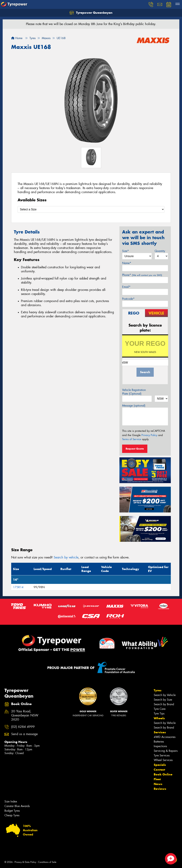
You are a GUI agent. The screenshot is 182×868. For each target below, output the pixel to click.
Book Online (163, 774)
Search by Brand (164, 704)
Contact (159, 770)
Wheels (159, 718)
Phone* (142, 275)
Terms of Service (132, 439)
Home (17, 38)
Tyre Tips (159, 714)
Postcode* (128, 299)
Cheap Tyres (12, 815)
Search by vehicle (66, 557)
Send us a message (24, 734)
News (158, 784)
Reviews (160, 789)
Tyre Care (160, 709)
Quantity (160, 251)
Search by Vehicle (165, 695)
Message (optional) (134, 406)
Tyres (158, 690)
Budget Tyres (12, 811)
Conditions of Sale (47, 862)
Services (160, 732)
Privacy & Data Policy (25, 862)
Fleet (157, 779)
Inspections (160, 746)
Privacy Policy (149, 435)
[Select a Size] (91, 209)
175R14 (18, 587)
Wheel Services (163, 760)
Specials (160, 765)
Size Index (11, 801)
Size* (125, 251)
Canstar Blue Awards (17, 806)
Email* (126, 287)
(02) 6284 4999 (23, 727)
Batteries (159, 742)
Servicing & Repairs (166, 751)
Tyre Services (162, 755)
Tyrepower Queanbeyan (91, 13)
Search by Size (163, 700)
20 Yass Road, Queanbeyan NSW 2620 (25, 715)
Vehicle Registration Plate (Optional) (134, 392)
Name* (127, 263)
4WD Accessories (165, 737)
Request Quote (135, 449)
